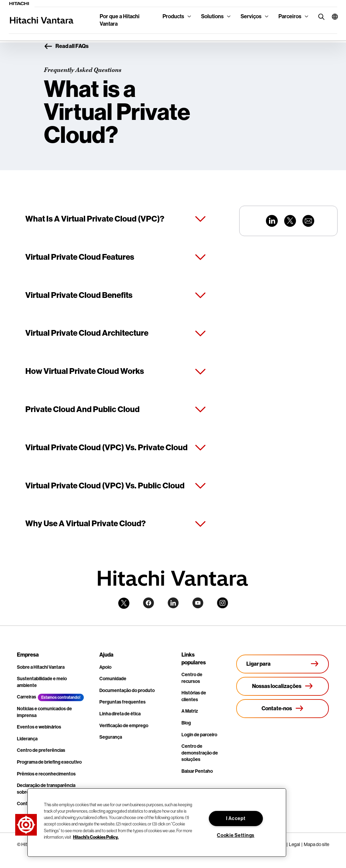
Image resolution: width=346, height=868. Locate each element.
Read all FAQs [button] (66, 47)
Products (173, 16)
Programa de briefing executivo (49, 762)
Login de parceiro (199, 735)
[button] (332, 17)
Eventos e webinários (39, 727)
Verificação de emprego (124, 726)
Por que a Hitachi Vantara (120, 20)
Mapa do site (316, 844)
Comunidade (113, 679)
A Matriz (190, 711)
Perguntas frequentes (122, 702)
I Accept (236, 819)
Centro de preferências (41, 750)
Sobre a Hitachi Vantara (41, 667)
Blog (186, 723)
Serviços (251, 16)
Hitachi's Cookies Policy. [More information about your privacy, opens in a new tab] (96, 837)
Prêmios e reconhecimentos (46, 774)
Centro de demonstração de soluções (200, 753)
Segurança (111, 737)
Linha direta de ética (120, 714)
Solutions (212, 16)
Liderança (27, 739)
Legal (294, 844)
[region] (157, 823)
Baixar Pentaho (197, 771)
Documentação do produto (127, 691)
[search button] (320, 16)
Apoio (105, 667)
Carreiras (27, 697)
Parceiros (290, 16)
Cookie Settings (236, 835)
